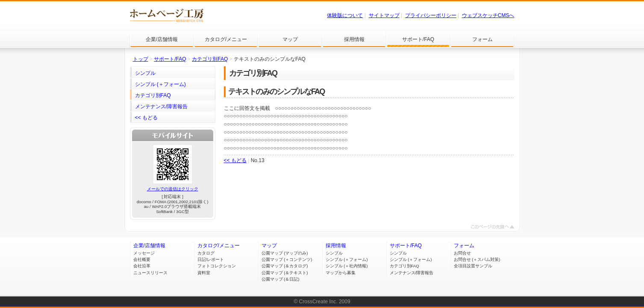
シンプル (334, 253)
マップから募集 (341, 273)
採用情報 (336, 246)
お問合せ (462, 253)
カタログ (206, 253)
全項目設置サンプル (473, 266)
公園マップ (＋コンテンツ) (287, 259)
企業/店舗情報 (149, 246)
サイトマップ (384, 15)
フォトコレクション (217, 266)
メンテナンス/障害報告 (412, 273)
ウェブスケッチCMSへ (488, 15)
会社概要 (142, 259)
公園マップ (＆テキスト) (285, 273)
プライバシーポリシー (431, 15)
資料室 (204, 273)
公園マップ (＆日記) (281, 279)
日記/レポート (211, 259)
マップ (269, 246)
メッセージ (144, 253)
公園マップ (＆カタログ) (285, 266)
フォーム (464, 246)
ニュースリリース (150, 273)
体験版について (345, 15)
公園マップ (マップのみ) (285, 253)
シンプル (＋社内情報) (347, 266)
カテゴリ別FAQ (210, 59)
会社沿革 (142, 266)
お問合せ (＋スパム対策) (477, 259)
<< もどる (235, 160)
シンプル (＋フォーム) (347, 259)
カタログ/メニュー (219, 246)
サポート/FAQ (170, 59)
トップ (141, 59)
